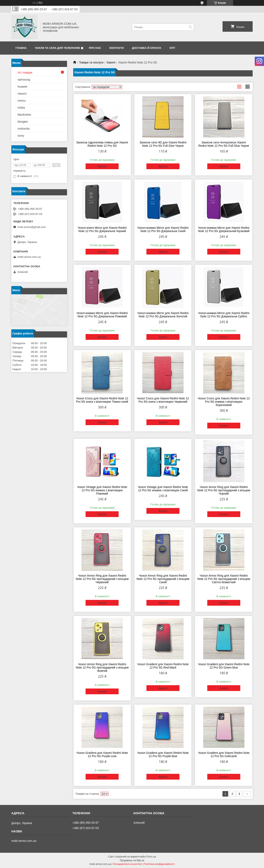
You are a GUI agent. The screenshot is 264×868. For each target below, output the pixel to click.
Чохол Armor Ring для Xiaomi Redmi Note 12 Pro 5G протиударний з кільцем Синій (163, 579)
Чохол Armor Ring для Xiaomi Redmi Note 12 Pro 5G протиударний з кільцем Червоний (102, 579)
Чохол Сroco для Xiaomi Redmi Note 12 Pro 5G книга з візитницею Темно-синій (102, 400)
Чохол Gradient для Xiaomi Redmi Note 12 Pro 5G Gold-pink (224, 754)
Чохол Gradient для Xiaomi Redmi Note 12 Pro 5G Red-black (163, 666)
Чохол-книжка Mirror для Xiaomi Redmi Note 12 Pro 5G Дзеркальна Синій (163, 229)
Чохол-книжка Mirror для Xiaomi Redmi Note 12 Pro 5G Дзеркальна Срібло (224, 315)
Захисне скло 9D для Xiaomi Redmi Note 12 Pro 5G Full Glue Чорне (163, 144)
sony (21, 135)
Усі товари (25, 72)
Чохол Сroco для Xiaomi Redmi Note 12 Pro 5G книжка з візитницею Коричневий (224, 402)
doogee (23, 121)
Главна (21, 48)
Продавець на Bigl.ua (132, 860)
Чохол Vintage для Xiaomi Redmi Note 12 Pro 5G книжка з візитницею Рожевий (102, 490)
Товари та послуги (91, 62)
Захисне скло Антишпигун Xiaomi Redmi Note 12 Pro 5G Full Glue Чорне (224, 144)
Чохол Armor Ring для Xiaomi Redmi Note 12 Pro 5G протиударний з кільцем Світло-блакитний (224, 579)
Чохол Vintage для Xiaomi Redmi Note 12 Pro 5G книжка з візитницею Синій (163, 489)
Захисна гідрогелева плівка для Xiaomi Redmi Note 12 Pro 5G (102, 144)
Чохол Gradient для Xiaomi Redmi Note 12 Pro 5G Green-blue (224, 666)
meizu (22, 100)
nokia (21, 107)
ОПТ (172, 48)
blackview (24, 114)
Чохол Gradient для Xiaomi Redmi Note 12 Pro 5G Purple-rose (102, 754)
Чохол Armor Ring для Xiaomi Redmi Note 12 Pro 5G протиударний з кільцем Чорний (224, 490)
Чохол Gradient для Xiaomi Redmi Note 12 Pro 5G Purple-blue (163, 754)
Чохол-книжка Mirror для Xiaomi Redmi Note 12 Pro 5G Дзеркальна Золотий (163, 315)
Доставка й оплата (147, 48)
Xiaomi (111, 62)
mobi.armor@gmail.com (32, 227)
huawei (22, 86)
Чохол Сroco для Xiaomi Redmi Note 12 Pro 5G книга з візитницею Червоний (163, 400)
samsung (24, 79)
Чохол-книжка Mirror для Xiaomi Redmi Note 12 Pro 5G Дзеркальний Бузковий (224, 229)
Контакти (117, 48)
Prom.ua (151, 857)
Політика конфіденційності (159, 864)
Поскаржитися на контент (127, 864)
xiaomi (22, 93)
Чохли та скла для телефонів (57, 48)
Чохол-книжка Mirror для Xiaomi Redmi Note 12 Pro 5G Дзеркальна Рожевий (102, 315)
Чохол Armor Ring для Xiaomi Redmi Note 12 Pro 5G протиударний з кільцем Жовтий (102, 667)
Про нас (95, 48)
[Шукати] (190, 27)
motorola (24, 128)
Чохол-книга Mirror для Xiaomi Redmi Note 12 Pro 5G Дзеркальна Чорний (102, 229)
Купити (102, 166)
